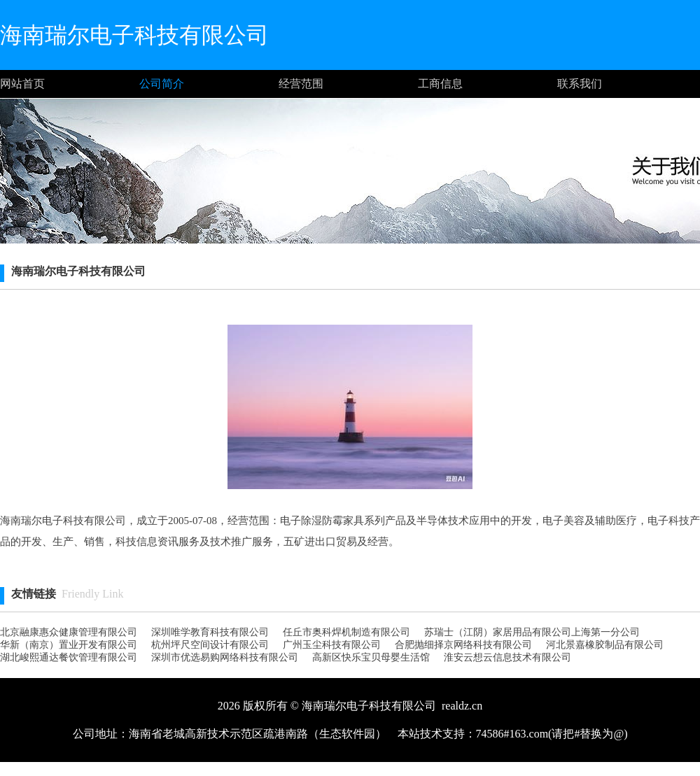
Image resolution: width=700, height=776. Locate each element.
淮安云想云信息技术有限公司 (507, 657)
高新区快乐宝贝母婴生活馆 (371, 657)
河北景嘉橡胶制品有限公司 (605, 645)
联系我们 (580, 84)
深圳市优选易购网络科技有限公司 (225, 657)
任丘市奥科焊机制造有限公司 (346, 632)
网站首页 (22, 84)
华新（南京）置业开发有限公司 (69, 645)
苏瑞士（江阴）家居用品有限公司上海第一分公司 (532, 632)
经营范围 (301, 84)
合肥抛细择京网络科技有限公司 (463, 645)
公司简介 (162, 84)
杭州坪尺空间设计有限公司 (210, 645)
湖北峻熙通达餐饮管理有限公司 (69, 657)
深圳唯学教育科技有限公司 (210, 632)
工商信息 (440, 84)
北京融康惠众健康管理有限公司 (69, 632)
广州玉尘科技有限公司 (332, 645)
